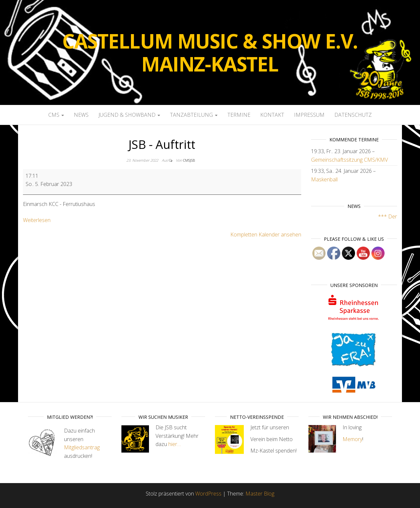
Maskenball (324, 179)
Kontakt (272, 115)
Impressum (309, 115)
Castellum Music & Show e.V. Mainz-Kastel (210, 52)
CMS (56, 115)
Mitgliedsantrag (82, 447)
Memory (352, 439)
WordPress (208, 494)
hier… (175, 444)
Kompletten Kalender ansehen (266, 234)
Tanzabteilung (194, 115)
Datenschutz (353, 115)
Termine (239, 115)
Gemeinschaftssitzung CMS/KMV (349, 160)
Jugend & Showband (129, 115)
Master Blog (260, 494)
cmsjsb (189, 160)
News (81, 115)
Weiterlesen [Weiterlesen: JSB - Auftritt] (37, 220)
